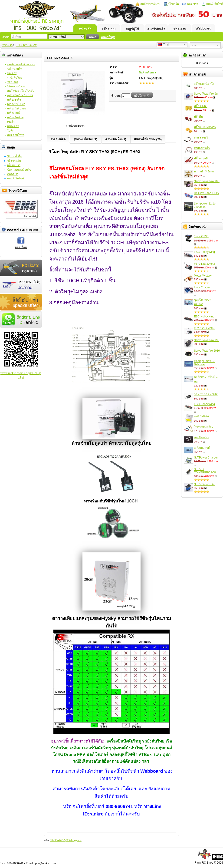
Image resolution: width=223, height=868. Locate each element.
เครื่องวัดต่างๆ (16, 117)
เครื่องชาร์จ (14, 100)
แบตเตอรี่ (13, 126)
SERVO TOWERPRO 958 (205, 471)
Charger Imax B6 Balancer (205, 363)
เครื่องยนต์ (13, 113)
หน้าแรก (7, 45)
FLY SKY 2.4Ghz (26, 45)
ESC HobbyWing (204, 252)
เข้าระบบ (109, 29)
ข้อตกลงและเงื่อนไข (19, 170)
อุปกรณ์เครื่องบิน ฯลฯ (20, 95)
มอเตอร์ (12, 73)
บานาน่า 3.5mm (204, 172)
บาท (194, 45)
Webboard (203, 28)
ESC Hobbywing (204, 317)
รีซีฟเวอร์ (13, 82)
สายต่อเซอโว (202, 148)
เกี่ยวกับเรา (14, 165)
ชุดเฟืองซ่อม (202, 437)
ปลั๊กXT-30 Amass (205, 127)
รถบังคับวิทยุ (15, 78)
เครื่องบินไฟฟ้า (16, 104)
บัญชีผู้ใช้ (132, 29)
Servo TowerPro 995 (207, 340)
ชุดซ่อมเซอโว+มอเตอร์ (21, 64)
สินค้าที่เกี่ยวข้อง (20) (148, 139)
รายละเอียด (58, 139)
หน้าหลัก (85, 29)
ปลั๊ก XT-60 (201, 106)
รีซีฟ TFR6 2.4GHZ (206, 394)
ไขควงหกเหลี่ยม (204, 427)
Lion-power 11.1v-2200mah (205, 205)
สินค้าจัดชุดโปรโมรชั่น (21, 91)
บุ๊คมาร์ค (174, 4)
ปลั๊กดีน (198, 117)
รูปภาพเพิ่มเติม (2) (85, 139)
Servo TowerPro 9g (206, 94)
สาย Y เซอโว (202, 138)
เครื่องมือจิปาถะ (17, 109)
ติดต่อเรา (193, 4)
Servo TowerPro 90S (207, 181)
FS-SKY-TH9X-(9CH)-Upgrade (66, 840)
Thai (163, 45)
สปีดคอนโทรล (16, 135)
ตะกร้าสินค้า (156, 29)
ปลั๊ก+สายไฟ (15, 69)
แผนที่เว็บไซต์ (215, 4)
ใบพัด (11, 131)
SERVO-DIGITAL (205, 484)
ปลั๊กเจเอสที (201, 158)
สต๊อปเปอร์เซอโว (204, 84)
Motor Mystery (203, 276)
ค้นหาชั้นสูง (108, 37)
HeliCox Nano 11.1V (207, 193)
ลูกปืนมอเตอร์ (202, 448)
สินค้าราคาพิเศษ (150, 4)
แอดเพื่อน (21, 247)
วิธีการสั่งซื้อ (14, 156)
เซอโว (11, 122)
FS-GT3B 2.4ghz (204, 264)
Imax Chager (202, 287)
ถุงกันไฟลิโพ (201, 416)
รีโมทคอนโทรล (16, 86)
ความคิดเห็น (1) (116, 139)
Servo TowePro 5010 (207, 351)
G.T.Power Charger (206, 458)
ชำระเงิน (180, 29)
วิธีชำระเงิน (14, 161)
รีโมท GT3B (201, 236)
